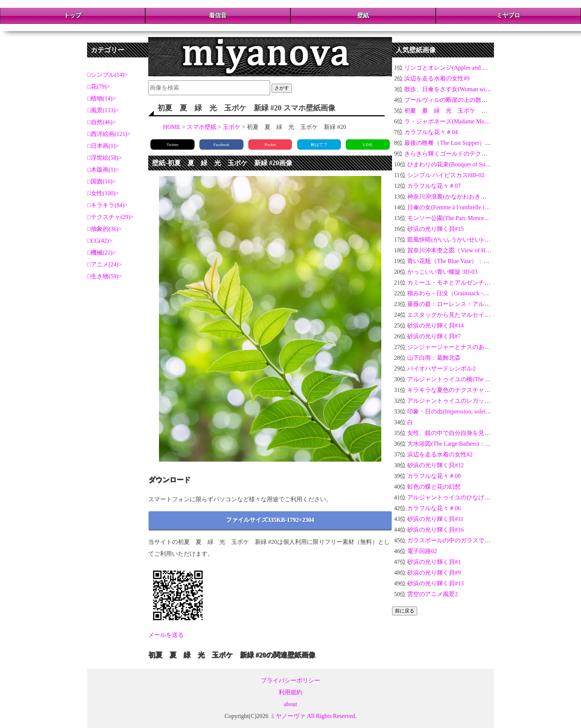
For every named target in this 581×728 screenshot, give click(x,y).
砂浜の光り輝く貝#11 (435, 519)
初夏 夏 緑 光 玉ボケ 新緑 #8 (452, 111)
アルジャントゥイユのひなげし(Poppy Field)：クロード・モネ (489, 497)
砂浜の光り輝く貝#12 (435, 465)
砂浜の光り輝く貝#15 (435, 229)
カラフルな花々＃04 (431, 132)
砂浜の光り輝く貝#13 (435, 583)
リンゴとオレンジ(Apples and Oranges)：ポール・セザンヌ (481, 68)
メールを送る (166, 635)
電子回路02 (422, 551)
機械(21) (102, 252)
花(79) (99, 87)
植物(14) (102, 98)
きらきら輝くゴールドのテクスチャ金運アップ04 (469, 154)
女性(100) (103, 193)
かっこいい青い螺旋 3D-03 (442, 272)
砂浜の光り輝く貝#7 (434, 336)
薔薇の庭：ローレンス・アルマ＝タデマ (461, 304)
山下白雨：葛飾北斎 (434, 358)
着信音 (218, 15)
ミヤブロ (508, 15)
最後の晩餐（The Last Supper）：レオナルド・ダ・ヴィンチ (483, 143)
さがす (282, 88)
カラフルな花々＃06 (434, 508)
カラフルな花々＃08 (434, 476)
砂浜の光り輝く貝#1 (434, 562)
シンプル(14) (108, 75)
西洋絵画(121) (109, 134)
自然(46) (102, 122)
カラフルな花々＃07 (434, 186)
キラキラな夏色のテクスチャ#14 (450, 390)
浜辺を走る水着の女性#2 (440, 454)
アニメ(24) (105, 264)
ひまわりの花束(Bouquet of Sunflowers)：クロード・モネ (481, 164)
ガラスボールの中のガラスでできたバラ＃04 (467, 540)
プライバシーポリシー (290, 680)
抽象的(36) (105, 229)
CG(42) (100, 241)
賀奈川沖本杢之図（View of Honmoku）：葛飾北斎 (474, 250)
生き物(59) (105, 276)
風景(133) (103, 110)
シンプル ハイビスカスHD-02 (446, 175)
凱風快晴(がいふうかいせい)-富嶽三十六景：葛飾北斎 (478, 240)
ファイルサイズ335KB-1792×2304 (270, 520)
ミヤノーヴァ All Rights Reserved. (313, 716)
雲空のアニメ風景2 (432, 594)
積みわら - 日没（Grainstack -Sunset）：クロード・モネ (480, 293)
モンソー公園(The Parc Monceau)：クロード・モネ (473, 218)
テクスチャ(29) (111, 217)
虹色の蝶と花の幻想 (434, 487)
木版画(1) (103, 169)
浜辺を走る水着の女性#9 (437, 78)
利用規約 (290, 692)
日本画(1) (103, 146)
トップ (73, 15)
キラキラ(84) (108, 205)
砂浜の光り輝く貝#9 (434, 573)
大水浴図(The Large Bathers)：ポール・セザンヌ (470, 444)
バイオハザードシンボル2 (441, 368)
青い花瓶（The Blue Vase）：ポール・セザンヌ (469, 261)
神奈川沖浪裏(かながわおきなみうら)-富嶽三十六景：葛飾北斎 (490, 197)
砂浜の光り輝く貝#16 (435, 530)
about (290, 704)
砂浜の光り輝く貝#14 (435, 325)
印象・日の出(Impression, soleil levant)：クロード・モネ (480, 411)
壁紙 (363, 15)
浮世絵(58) (105, 158)
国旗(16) (102, 181)
